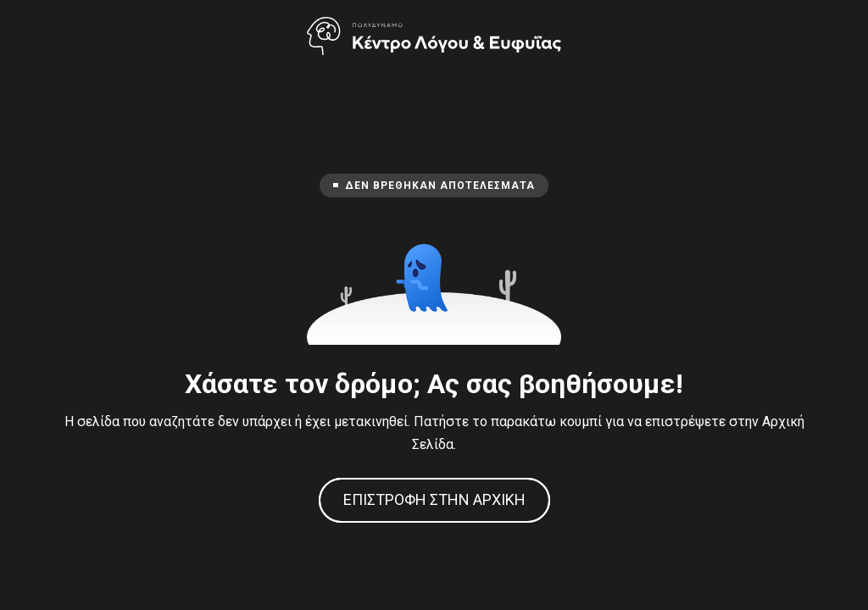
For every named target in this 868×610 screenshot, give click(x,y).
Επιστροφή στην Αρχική (434, 499)
